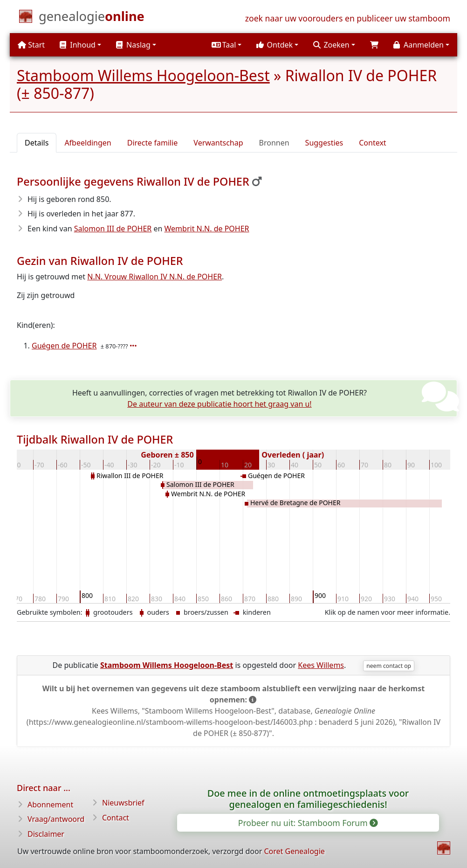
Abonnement (50, 805)
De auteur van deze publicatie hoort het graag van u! (219, 404)
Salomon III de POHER (113, 229)
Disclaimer (46, 834)
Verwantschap (218, 143)
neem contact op (389, 666)
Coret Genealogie (294, 851)
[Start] (92, 18)
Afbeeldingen (88, 143)
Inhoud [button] (78, 45)
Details (37, 143)
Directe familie (153, 143)
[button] (227, 45)
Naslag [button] (133, 45)
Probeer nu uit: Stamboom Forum (308, 823)
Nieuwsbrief (123, 803)
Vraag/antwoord (56, 819)
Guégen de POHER (64, 346)
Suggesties (324, 143)
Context (372, 143)
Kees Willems (321, 665)
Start (31, 45)
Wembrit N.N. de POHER (207, 229)
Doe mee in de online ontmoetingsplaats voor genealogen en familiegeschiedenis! (308, 799)
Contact (116, 818)
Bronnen (274, 143)
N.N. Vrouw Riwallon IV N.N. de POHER (155, 277)
